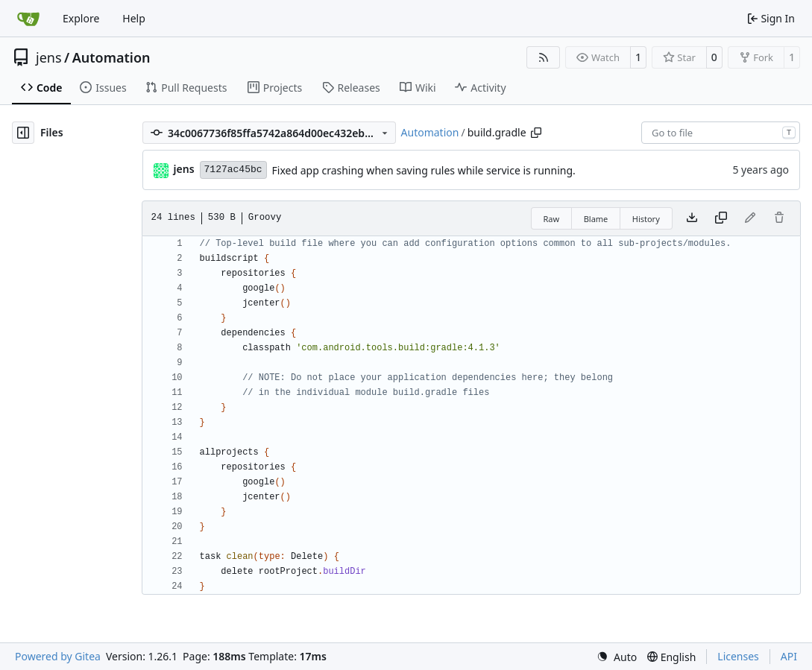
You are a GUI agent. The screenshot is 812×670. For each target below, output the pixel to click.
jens (49, 57)
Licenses (738, 656)
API (789, 656)
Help (134, 18)
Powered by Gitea (58, 656)
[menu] (617, 657)
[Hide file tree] (23, 133)
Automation (111, 57)
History (646, 219)
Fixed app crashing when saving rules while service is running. (424, 170)
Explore (81, 18)
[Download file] (692, 218)
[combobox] (721, 133)
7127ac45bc (233, 170)
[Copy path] (536, 133)
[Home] (28, 19)
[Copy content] (721, 218)
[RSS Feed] (544, 57)
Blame (596, 219)
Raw (552, 219)
